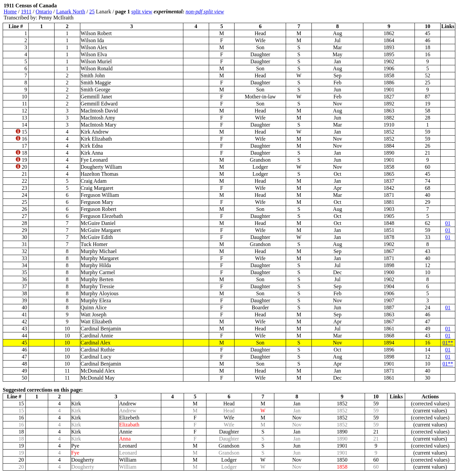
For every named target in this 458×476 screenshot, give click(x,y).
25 (92, 12)
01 (448, 223)
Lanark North (71, 12)
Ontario (44, 12)
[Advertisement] (415, 12)
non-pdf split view (205, 12)
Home (10, 12)
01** (448, 343)
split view (142, 12)
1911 (26, 12)
